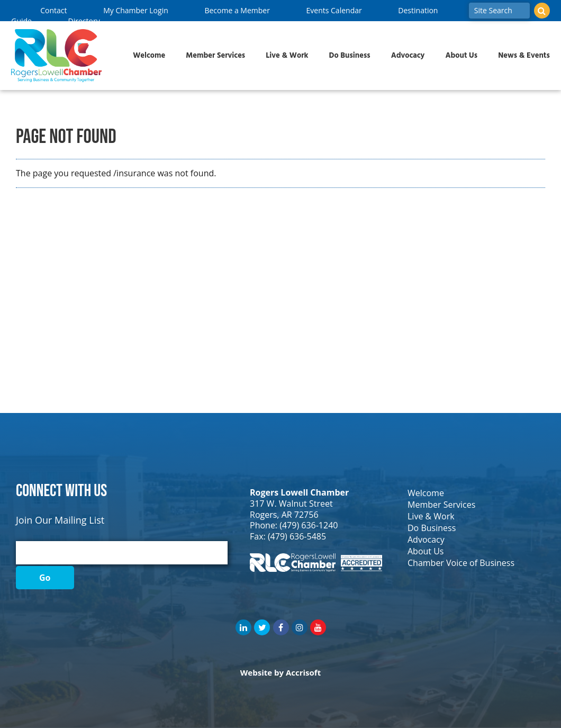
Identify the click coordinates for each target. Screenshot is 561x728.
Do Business (350, 56)
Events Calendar (334, 10)
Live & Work (287, 56)
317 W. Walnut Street (291, 504)
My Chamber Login (136, 10)
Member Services (215, 56)
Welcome (149, 56)
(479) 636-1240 (309, 525)
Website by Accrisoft (280, 672)
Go (45, 578)
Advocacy (408, 56)
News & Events (524, 56)
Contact (53, 10)
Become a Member (237, 10)
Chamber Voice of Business (461, 563)
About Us (461, 56)
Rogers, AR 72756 (284, 515)
